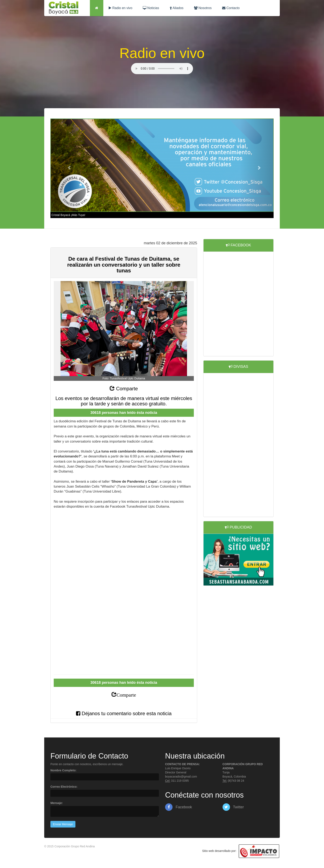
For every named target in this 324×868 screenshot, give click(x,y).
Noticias (151, 8)
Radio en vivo (120, 8)
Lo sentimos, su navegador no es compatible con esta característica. (162, 69)
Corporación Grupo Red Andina (74, 846)
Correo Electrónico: (64, 787)
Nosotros (203, 8)
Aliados (177, 8)
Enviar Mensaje (63, 824)
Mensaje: (57, 803)
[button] (67, 165)
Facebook (179, 807)
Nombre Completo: (63, 770)
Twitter (233, 807)
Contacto (231, 8)
